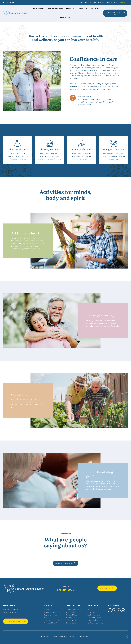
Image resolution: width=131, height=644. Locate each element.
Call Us (65, 587)
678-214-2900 (65, 590)
